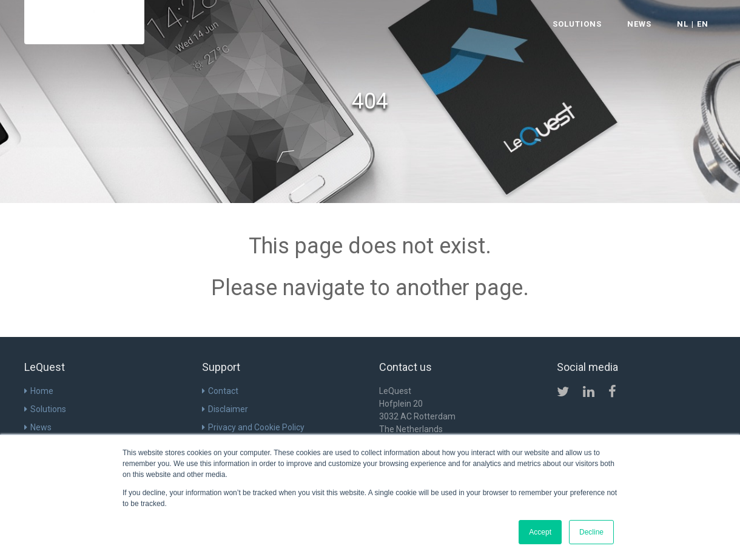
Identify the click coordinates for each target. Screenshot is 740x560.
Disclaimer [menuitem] (228, 409)
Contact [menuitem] (223, 391)
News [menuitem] (41, 427)
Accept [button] (540, 532)
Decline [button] (591, 532)
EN (703, 24)
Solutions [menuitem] (48, 409)
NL (683, 24)
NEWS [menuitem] (639, 24)
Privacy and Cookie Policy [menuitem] (256, 427)
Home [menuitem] (42, 391)
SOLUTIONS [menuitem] (577, 24)
